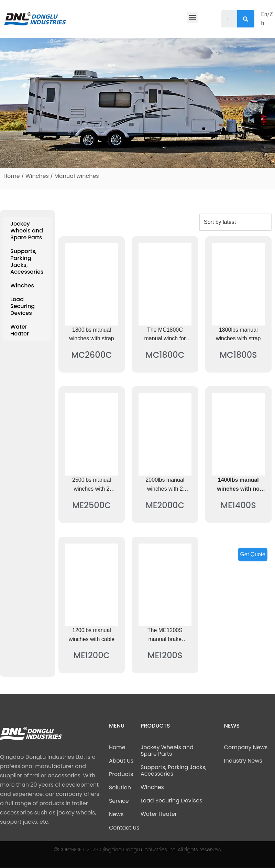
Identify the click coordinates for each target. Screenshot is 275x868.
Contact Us (124, 828)
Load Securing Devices (23, 306)
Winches (37, 176)
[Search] (246, 19)
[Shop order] (235, 222)
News (116, 815)
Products (121, 774)
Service (119, 801)
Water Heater (20, 330)
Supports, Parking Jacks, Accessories (27, 261)
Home (12, 176)
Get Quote (253, 554)
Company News (246, 748)
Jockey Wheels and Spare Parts (27, 231)
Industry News (243, 761)
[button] (192, 17)
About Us (121, 761)
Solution (120, 788)
